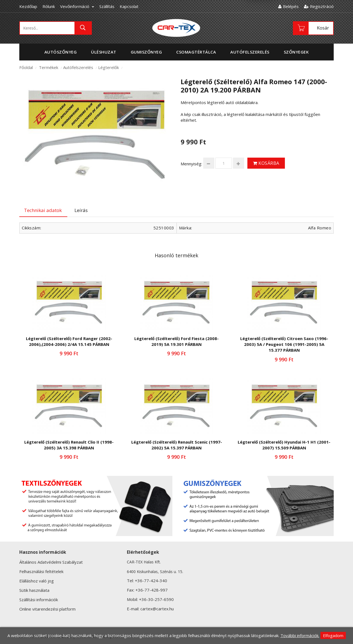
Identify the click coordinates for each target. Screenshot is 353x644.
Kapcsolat (129, 6)
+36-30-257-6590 (156, 599)
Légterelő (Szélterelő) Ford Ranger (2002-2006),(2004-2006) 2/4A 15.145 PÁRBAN (69, 341)
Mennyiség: (191, 164)
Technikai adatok (43, 210)
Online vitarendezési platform (47, 609)
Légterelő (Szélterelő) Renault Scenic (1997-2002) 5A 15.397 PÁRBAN (177, 445)
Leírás (81, 210)
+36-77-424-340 (151, 581)
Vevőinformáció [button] (77, 6)
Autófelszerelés (78, 67)
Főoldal (26, 67)
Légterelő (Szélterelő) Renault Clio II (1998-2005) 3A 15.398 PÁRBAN (69, 445)
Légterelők (109, 67)
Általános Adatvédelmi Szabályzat (51, 562)
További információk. (300, 635)
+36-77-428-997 (152, 590)
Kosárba (266, 163)
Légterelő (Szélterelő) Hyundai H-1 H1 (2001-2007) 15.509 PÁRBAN (284, 445)
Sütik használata (34, 590)
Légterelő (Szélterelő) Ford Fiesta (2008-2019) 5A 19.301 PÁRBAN (176, 341)
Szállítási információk (39, 600)
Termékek (49, 67)
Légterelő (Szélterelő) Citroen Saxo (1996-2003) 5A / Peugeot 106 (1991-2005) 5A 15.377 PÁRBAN (284, 344)
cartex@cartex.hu (157, 609)
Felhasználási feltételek (41, 571)
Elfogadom (333, 635)
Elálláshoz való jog (37, 581)
